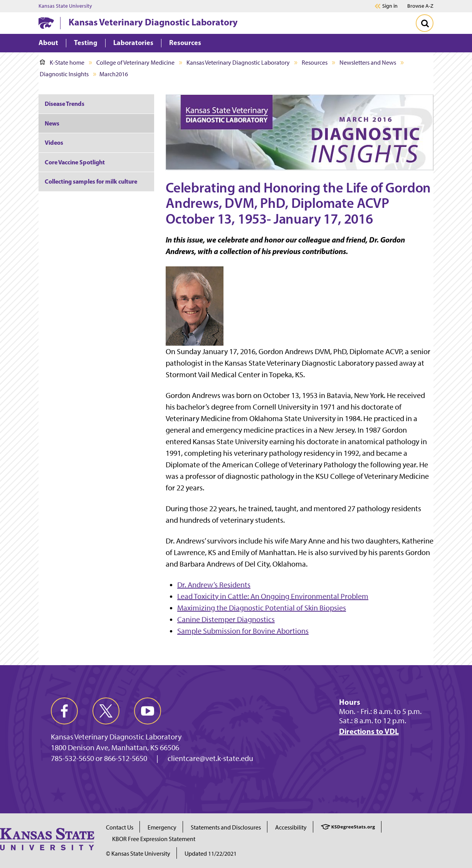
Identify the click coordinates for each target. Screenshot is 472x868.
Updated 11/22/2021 (211, 854)
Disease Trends (65, 104)
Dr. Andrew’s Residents (214, 585)
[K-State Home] (46, 23)
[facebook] (64, 711)
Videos (54, 142)
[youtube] (148, 711)
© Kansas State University (138, 854)
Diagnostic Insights (64, 74)
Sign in (390, 6)
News (52, 123)
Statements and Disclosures (226, 827)
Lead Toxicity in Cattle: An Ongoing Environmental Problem (273, 596)
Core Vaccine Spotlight (75, 162)
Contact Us (120, 827)
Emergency (162, 827)
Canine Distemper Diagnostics (226, 619)
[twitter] (106, 711)
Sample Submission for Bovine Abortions (243, 631)
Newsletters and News (368, 63)
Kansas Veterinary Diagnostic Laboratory (153, 22)
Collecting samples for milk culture (91, 181)
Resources (315, 63)
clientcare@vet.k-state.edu (210, 758)
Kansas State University (65, 6)
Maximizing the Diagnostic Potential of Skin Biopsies (262, 608)
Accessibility (291, 827)
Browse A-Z (420, 6)
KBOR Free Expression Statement (154, 839)
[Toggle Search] (425, 23)
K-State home (62, 63)
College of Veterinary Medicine (135, 63)
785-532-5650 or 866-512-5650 (99, 758)
